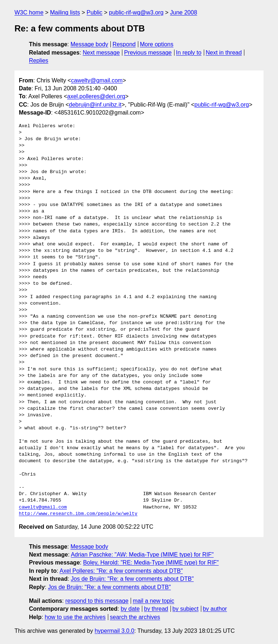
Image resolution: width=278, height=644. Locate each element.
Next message (101, 53)
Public (94, 12)
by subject (185, 609)
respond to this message (97, 601)
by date (130, 609)
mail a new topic (154, 601)
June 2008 (184, 12)
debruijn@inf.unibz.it (95, 105)
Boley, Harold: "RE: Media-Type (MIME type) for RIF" (151, 563)
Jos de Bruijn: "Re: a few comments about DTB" (132, 579)
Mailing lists (65, 12)
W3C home (29, 12)
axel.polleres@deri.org (96, 96)
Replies (39, 61)
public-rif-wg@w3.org (136, 12)
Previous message (148, 53)
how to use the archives (75, 617)
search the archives (135, 617)
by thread (156, 609)
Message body (89, 44)
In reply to (189, 53)
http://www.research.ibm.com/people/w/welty (78, 514)
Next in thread (224, 53)
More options (157, 44)
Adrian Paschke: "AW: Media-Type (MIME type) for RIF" (142, 555)
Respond (124, 44)
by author (215, 609)
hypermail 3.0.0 (114, 631)
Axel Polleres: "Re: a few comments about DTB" (121, 571)
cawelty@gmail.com (97, 80)
